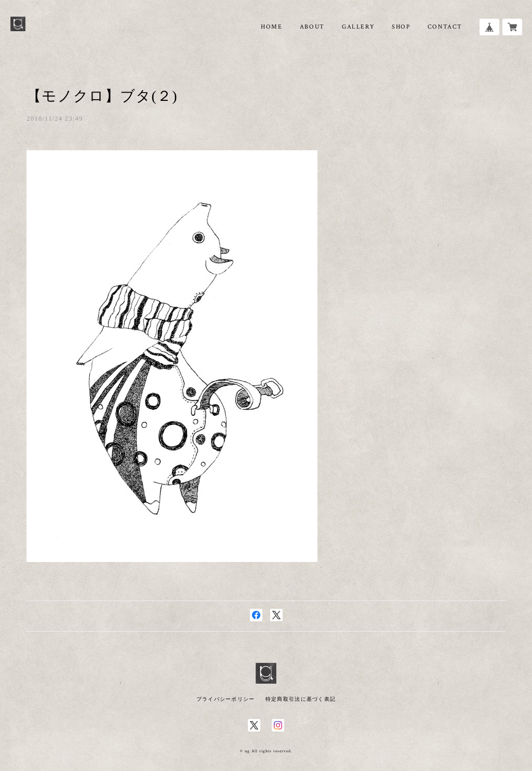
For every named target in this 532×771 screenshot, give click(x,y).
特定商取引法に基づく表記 (301, 699)
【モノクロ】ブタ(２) (102, 96)
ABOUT (312, 27)
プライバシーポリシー (226, 699)
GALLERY (358, 27)
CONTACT (445, 27)
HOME (271, 27)
